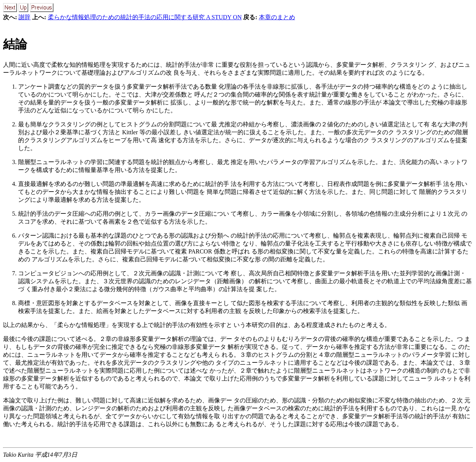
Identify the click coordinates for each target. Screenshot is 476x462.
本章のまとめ (277, 17)
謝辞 (24, 17)
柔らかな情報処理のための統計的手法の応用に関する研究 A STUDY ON (145, 17)
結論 (15, 44)
